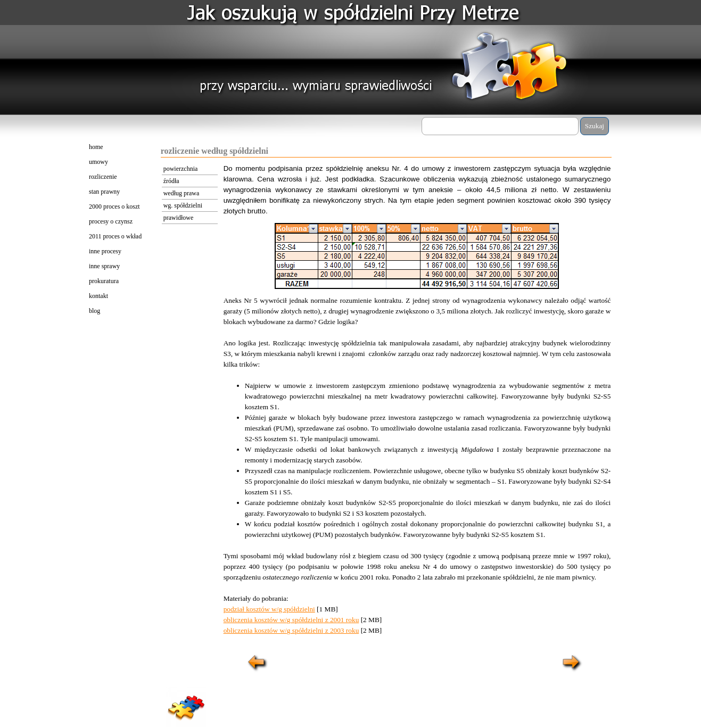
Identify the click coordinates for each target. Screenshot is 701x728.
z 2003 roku (341, 630)
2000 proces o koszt (114, 206)
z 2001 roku (341, 620)
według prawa (182, 193)
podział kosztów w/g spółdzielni (269, 609)
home (96, 147)
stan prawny (104, 192)
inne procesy (105, 251)
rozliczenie (103, 177)
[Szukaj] (500, 126)
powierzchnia (181, 169)
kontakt (98, 296)
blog (94, 311)
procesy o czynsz (111, 221)
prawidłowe (179, 218)
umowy (98, 162)
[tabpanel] (417, 190)
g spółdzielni (305, 620)
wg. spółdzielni (183, 205)
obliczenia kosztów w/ (255, 620)
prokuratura (104, 281)
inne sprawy (104, 266)
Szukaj (595, 126)
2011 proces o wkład (115, 236)
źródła (171, 181)
